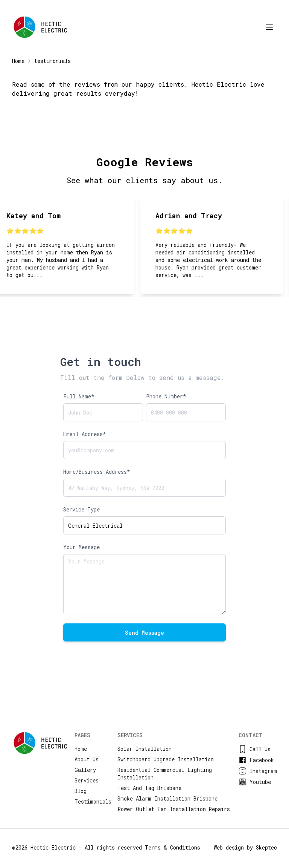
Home (18, 61)
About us (87, 759)
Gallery (85, 770)
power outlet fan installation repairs (174, 809)
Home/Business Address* (97, 472)
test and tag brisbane (149, 788)
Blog (81, 791)
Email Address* (85, 434)
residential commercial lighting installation (165, 774)
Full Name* (79, 396)
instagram (258, 771)
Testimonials (93, 801)
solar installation (144, 749)
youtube (255, 782)
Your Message (81, 547)
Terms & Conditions (173, 847)
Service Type (81, 509)
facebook (256, 760)
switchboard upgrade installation (166, 759)
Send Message (144, 633)
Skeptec (266, 847)
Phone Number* (166, 396)
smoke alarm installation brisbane (167, 798)
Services (87, 780)
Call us (255, 749)
